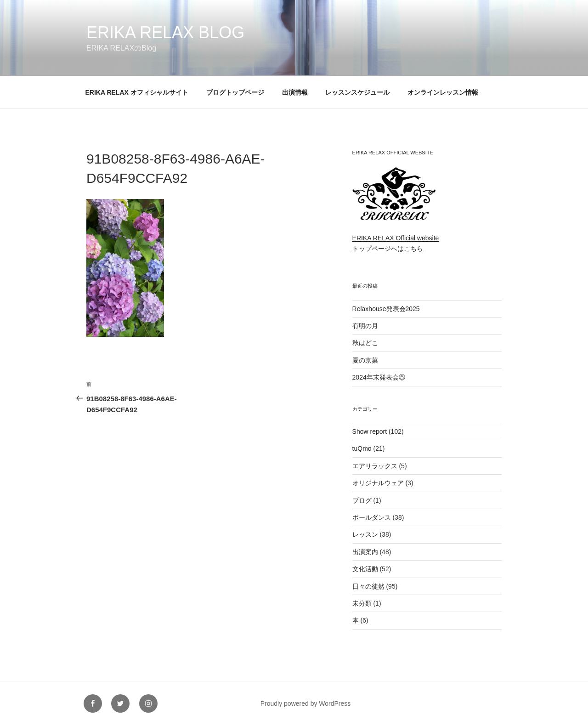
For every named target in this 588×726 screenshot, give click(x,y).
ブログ (362, 500)
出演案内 (365, 552)
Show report (370, 431)
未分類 (362, 603)
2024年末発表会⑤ (379, 377)
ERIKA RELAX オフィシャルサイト (137, 92)
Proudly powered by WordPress (306, 703)
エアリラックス (375, 466)
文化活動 (365, 569)
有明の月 (365, 326)
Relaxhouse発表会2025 (386, 309)
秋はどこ (365, 343)
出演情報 (295, 92)
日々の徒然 (368, 586)
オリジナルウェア (378, 483)
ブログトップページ (235, 92)
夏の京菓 (365, 360)
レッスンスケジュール (357, 92)
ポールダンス (372, 517)
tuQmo (362, 448)
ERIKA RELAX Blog (165, 32)
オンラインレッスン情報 (443, 92)
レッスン (365, 534)
